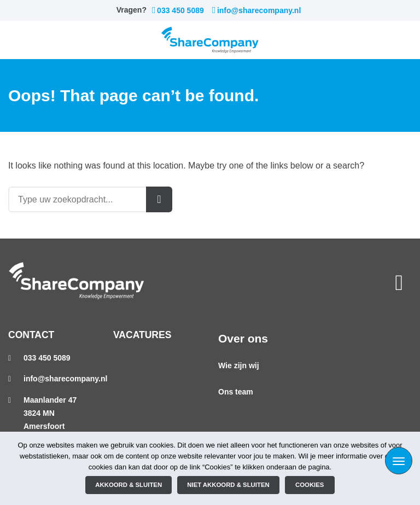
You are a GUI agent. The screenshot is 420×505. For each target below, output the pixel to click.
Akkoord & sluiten (129, 485)
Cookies (310, 485)
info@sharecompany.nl (257, 11)
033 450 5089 (178, 11)
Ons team (236, 392)
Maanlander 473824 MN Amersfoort (50, 413)
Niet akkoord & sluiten (228, 485)
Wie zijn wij (239, 365)
